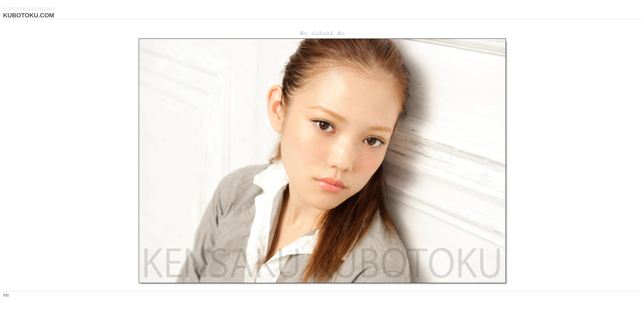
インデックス (322, 33)
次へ (341, 33)
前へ (304, 33)
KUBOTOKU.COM (29, 15)
